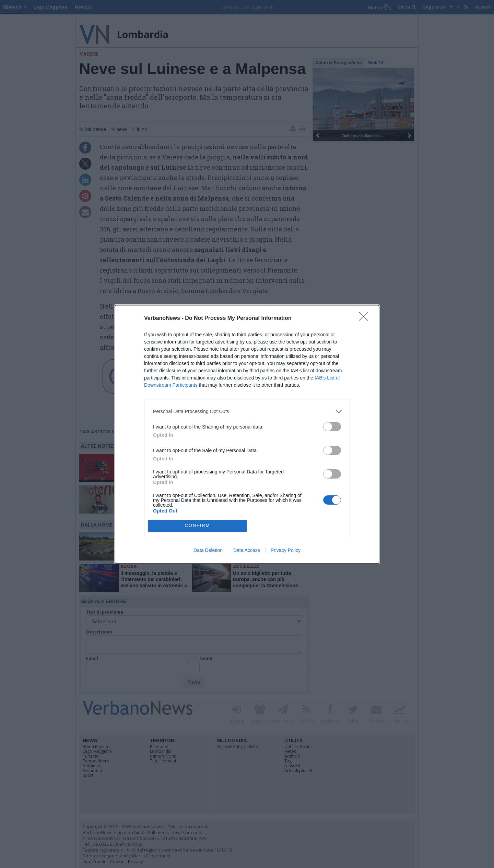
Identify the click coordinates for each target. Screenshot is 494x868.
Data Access (247, 550)
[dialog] (247, 434)
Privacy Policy (286, 550)
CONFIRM (197, 526)
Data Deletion (208, 550)
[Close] (366, 318)
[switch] (332, 427)
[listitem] (247, 412)
